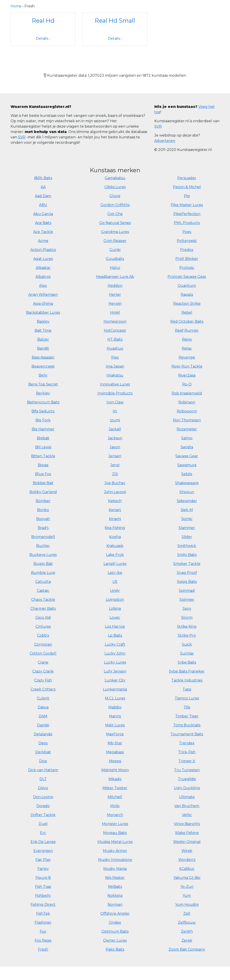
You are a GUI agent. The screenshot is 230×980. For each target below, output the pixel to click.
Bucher (43, 546)
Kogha (115, 537)
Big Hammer (43, 429)
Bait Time (43, 330)
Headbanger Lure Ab (115, 277)
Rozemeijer (187, 429)
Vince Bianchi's (187, 824)
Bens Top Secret (43, 384)
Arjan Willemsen (43, 295)
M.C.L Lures (115, 698)
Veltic (187, 815)
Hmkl (115, 313)
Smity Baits (187, 555)
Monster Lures (115, 824)
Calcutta (43, 582)
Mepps (115, 761)
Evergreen (43, 851)
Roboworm (187, 411)
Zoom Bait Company (187, 949)
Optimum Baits (115, 931)
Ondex (115, 922)
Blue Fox (43, 474)
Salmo (187, 438)
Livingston (115, 600)
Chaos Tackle (43, 600)
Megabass (115, 752)
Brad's (43, 528)
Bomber (43, 501)
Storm (187, 617)
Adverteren (165, 141)
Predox (187, 250)
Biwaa (43, 465)
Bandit (43, 348)
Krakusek (115, 546)
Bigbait (43, 438)
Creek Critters (43, 689)
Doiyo (43, 788)
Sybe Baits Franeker (187, 671)
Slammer (187, 528)
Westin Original (187, 842)
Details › (43, 38)
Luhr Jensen (115, 671)
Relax (187, 348)
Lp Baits (115, 635)
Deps (43, 743)
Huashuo (115, 348)
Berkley (43, 393)
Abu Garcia (43, 214)
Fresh (43, 949)
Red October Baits (187, 321)
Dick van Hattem (43, 770)
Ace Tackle (43, 232)
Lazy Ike (115, 573)
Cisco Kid (43, 617)
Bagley (43, 321)
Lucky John (115, 653)
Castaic (43, 591)
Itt (115, 411)
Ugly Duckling (187, 788)
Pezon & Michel (187, 187)
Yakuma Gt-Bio (187, 878)
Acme (43, 241)
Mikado (115, 779)
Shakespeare (187, 483)
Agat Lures (43, 259)
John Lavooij (115, 492)
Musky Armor (115, 851)
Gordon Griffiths (115, 205)
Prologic (187, 268)
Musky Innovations (115, 860)
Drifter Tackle (43, 815)
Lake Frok (115, 555)
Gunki (115, 250)
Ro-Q (187, 384)
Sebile (187, 474)
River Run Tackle (187, 366)
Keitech (115, 501)
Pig (187, 196)
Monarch (115, 815)
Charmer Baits (43, 609)
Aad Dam (43, 196)
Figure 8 (43, 878)
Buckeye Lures (43, 555)
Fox (43, 931)
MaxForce (115, 734)
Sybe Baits (187, 662)
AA (43, 187)
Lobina (115, 609)
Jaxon (115, 447)
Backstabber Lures (43, 313)
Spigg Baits (187, 582)
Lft (115, 582)
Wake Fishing (187, 833)
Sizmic (187, 519)
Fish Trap (43, 887)
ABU (43, 205)
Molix (115, 806)
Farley (43, 869)
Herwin (115, 304)
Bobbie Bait (43, 483)
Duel (43, 824)
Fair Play (43, 860)
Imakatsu (115, 375)
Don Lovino (43, 797)
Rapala (187, 295)
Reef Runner (187, 330)
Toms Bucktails (187, 725)
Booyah (43, 519)
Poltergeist (187, 241)
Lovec (115, 617)
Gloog (115, 196)
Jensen (115, 456)
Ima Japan (115, 366)
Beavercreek (43, 366)
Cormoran (43, 644)
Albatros (43, 277)
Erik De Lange (43, 842)
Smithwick (187, 546)
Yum (187, 896)
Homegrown (115, 321)
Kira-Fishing (115, 528)
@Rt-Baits (43, 178)
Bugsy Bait (43, 564)
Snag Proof (187, 573)
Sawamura (187, 465)
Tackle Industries (187, 680)
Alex (43, 286)
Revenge (187, 357)
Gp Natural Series (115, 223)
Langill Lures (115, 564)
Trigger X (187, 761)
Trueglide (187, 779)
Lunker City (115, 680)
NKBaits (115, 887)
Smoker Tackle (187, 564)
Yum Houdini (187, 905)
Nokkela (115, 896)
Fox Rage (43, 940)
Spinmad (187, 591)
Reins (187, 339)
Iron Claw (115, 402)
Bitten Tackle (43, 456)
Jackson (115, 438)
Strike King (187, 626)
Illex (115, 357)
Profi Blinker (187, 259)
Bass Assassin (43, 357)
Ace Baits (43, 223)
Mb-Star (115, 743)
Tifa (187, 707)
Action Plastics (43, 250)
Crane (43, 662)
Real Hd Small (115, 21)
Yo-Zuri (187, 887)
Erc (43, 833)
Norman (115, 905)
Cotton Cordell (43, 653)
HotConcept (115, 330)
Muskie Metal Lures (115, 842)
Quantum (187, 286)
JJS (115, 474)
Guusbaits (115, 259)
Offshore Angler (115, 914)
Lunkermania (115, 689)
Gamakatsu (115, 178)
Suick (187, 644)
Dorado (43, 806)
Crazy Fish (43, 680)
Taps (187, 689)
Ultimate (187, 797)
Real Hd (43, 21)
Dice (43, 761)
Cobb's (43, 635)
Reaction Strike (187, 304)
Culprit (43, 698)
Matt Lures (115, 725)
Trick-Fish (187, 752)
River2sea (187, 375)
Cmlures (43, 626)
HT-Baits (115, 339)
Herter (115, 295)
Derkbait (43, 752)
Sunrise (187, 653)
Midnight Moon (115, 770)
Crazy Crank (43, 671)
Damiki (43, 725)
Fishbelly (43, 896)
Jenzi (115, 465)
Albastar (43, 268)
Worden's (187, 860)
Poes (187, 232)
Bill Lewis (43, 447)
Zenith (187, 931)
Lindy (115, 591)
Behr (43, 375)
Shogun (187, 492)
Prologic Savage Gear (187, 277)
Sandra (187, 447)
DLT (43, 779)
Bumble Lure (43, 573)
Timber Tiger (187, 716)
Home (16, 6)
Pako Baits (115, 949)
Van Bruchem (187, 806)
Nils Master (115, 878)
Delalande (43, 734)
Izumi (115, 420)
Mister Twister (115, 788)
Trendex (187, 743)
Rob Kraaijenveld (187, 393)
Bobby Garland (43, 492)
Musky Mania (115, 869)
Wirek (187, 851)
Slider (187, 537)
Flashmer (43, 922)
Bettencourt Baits (43, 402)
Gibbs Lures (115, 187)
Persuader (187, 178)
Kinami (115, 519)
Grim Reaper (115, 241)
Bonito (43, 510)
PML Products (187, 223)
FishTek (43, 914)
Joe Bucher (115, 483)
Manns (115, 716)
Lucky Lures (115, 662)
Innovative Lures (115, 384)
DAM (43, 716)
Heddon (115, 286)
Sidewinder (187, 501)
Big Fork (43, 420)
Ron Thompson (187, 420)
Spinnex (187, 600)
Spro (187, 609)
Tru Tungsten (187, 770)
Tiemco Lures (187, 698)
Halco (115, 268)
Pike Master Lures (187, 205)
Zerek (187, 940)
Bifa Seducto (43, 411)
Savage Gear (187, 456)
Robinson (187, 402)
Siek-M (187, 510)
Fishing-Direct (43, 905)
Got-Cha (115, 214)
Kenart (115, 510)
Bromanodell (43, 537)
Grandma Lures (115, 232)
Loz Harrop (115, 626)
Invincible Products (115, 393)
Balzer (43, 339)
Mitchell (115, 797)
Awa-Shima (43, 304)
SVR (22, 137)
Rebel (187, 313)
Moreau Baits (115, 833)
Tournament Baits (187, 734)
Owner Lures (115, 940)
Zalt (187, 914)
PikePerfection (187, 214)
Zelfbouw (187, 922)
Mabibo (115, 707)
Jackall (115, 429)
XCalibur (187, 869)
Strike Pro (187, 635)
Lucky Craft (115, 644)
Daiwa (43, 707)
